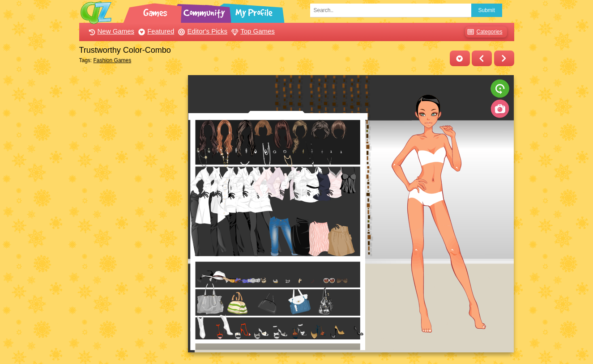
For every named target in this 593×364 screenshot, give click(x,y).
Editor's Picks (202, 31)
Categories (484, 32)
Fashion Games (113, 60)
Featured (155, 31)
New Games (111, 31)
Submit (487, 10)
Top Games (252, 31)
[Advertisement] (131, 209)
